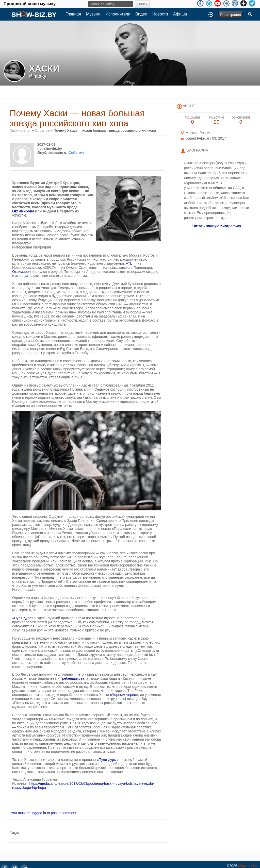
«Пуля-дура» (23, 618)
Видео (141, 14)
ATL (129, 263)
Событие (42, 130)
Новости (160, 14)
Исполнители (118, 14)
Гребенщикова (72, 678)
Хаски (14, 130)
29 (217, 120)
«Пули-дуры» (108, 760)
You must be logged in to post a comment (44, 813)
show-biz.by (248, 866)
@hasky (38, 76)
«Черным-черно (123, 695)
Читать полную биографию (217, 226)
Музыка (93, 14)
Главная (73, 14)
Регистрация (231, 15)
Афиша (180, 14)
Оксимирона (23, 211)
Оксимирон (21, 272)
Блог (27, 130)
